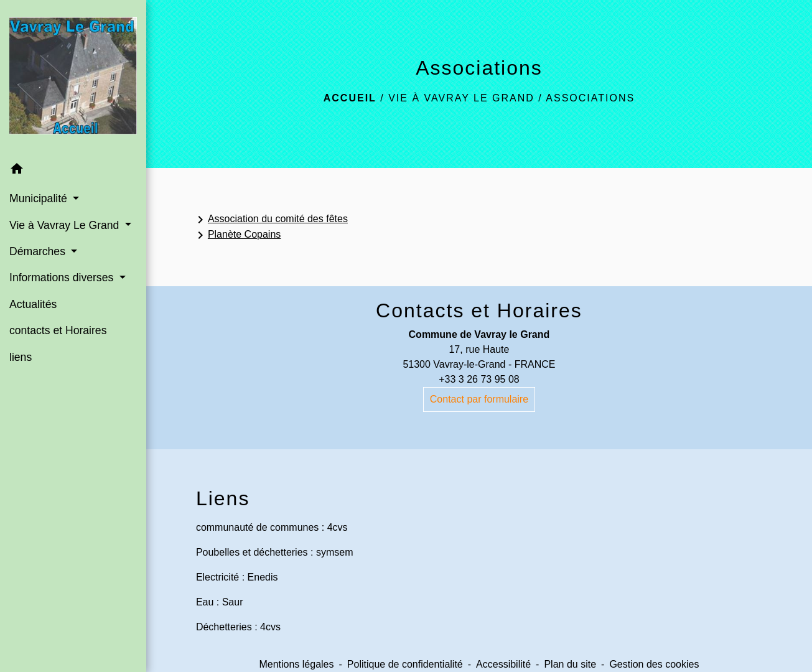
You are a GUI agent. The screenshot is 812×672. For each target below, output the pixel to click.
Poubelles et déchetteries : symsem (275, 552)
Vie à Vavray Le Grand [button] (66, 225)
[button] (73, 171)
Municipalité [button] (40, 198)
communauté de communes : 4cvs (272, 527)
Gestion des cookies (654, 664)
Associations (590, 98)
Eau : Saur (220, 602)
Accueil (350, 98)
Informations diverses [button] (63, 278)
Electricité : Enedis (237, 577)
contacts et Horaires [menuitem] (58, 330)
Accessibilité (503, 664)
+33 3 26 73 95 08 (479, 379)
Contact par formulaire (479, 399)
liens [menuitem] (21, 357)
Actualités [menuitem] (33, 304)
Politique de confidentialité (405, 664)
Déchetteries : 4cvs (238, 627)
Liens (223, 498)
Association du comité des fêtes (270, 220)
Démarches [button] (39, 251)
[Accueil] (73, 78)
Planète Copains (237, 235)
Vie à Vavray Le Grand (461, 98)
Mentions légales (296, 664)
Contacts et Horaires (479, 310)
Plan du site (570, 664)
